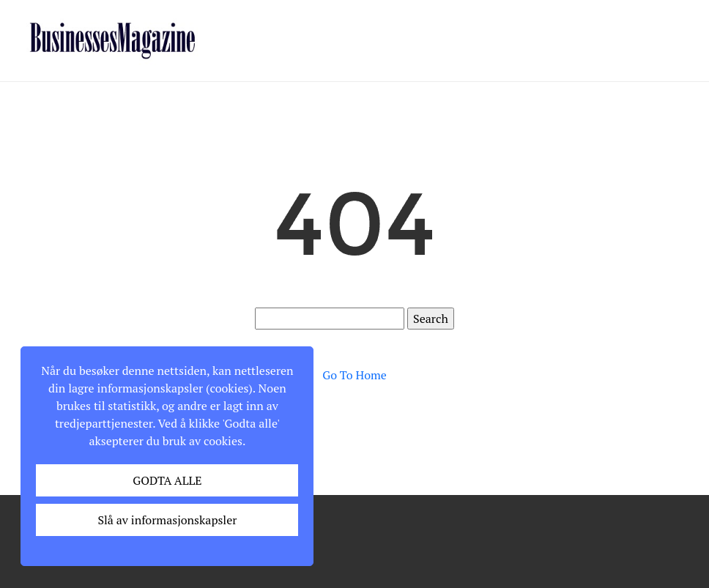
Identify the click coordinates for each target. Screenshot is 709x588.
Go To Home (354, 375)
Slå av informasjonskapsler (167, 520)
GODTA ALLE (167, 480)
